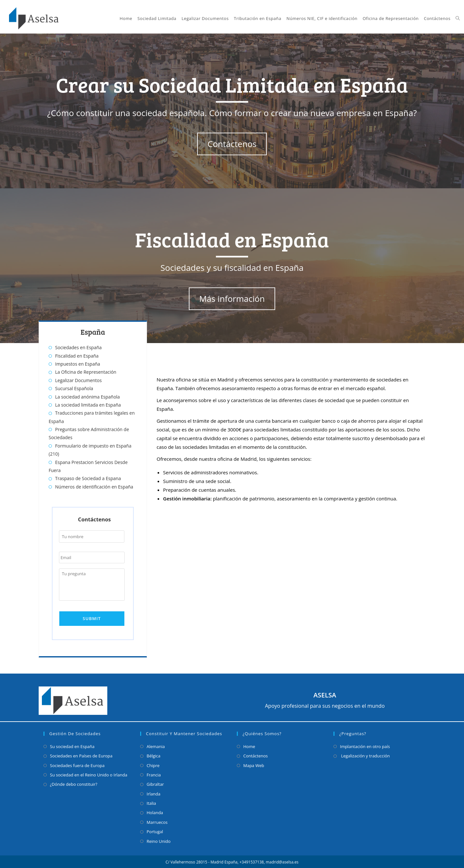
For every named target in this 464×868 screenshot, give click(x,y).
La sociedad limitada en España (88, 405)
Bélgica (154, 755)
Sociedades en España (78, 347)
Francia (154, 774)
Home (249, 745)
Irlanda (154, 793)
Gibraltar (155, 784)
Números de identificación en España (94, 487)
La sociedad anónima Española (87, 397)
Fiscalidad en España (77, 356)
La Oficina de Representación (86, 372)
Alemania (156, 745)
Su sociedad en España (72, 745)
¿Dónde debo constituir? (74, 784)
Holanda (155, 812)
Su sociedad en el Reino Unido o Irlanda (89, 774)
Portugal (155, 831)
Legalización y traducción (365, 755)
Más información (232, 299)
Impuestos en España (78, 364)
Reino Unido (159, 840)
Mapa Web (254, 764)
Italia (151, 802)
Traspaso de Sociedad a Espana (88, 478)
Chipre (153, 764)
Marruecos (157, 821)
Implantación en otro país (365, 745)
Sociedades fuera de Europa (77, 764)
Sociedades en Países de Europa (81, 755)
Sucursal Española (74, 388)
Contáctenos (232, 144)
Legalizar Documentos (78, 380)
